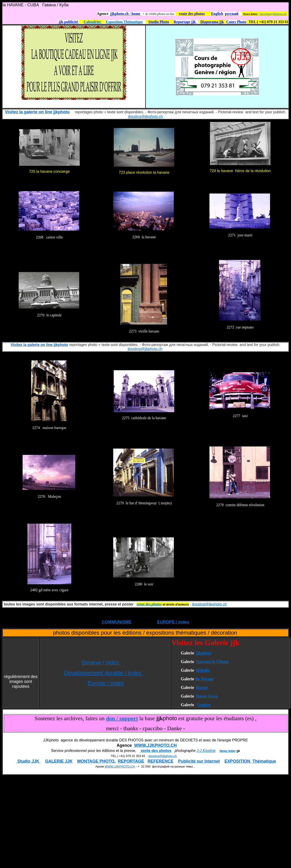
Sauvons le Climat (212, 662)
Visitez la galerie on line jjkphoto (37, 112)
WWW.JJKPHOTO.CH (156, 745)
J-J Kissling (206, 751)
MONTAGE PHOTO (96, 761)
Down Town (207, 696)
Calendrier (93, 22)
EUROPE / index (173, 622)
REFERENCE (161, 761)
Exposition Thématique (124, 22)
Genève (204, 705)
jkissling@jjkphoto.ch (273, 14)
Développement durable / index (103, 673)
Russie (202, 688)
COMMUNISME (117, 622)
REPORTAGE (131, 761)
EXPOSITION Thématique (250, 761)
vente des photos (156, 751)
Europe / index (106, 683)
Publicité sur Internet (199, 761)
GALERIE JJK (59, 761)
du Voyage (204, 679)
